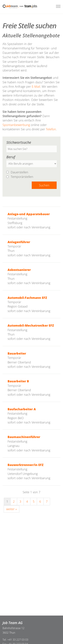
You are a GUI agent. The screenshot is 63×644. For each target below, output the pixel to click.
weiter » (12, 509)
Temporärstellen (22, 177)
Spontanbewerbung (17, 125)
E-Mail (36, 87)
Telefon (51, 129)
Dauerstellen (20, 172)
